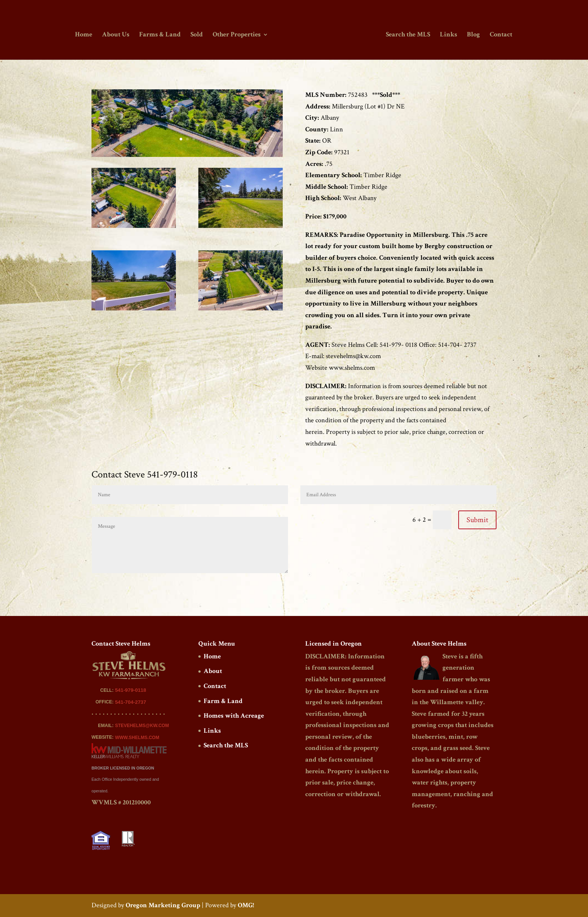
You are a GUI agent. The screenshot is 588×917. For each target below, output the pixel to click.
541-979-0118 (131, 690)
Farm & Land (223, 701)
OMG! (246, 905)
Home (85, 35)
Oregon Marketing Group (163, 905)
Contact (500, 35)
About (213, 671)
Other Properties (238, 35)
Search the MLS (407, 35)
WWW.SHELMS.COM (137, 738)
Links (447, 35)
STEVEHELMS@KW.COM (142, 726)
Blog (472, 35)
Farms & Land (161, 35)
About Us (117, 35)
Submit (477, 520)
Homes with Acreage (234, 716)
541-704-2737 (131, 702)
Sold (198, 35)
